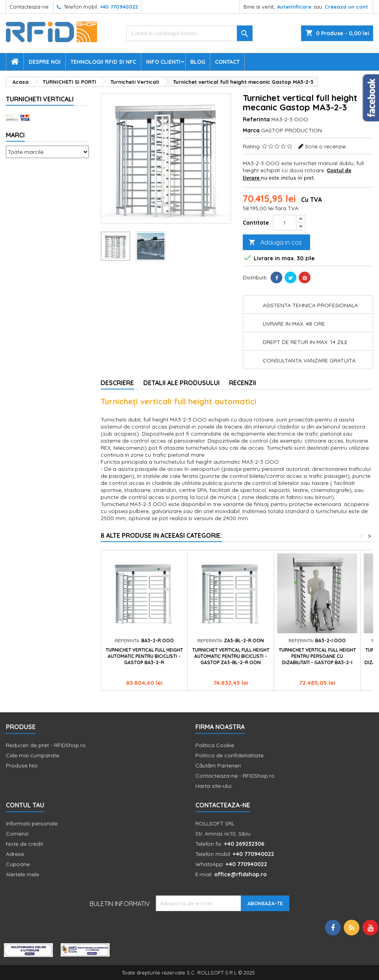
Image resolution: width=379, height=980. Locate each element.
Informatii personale (32, 823)
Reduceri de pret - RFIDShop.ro (46, 745)
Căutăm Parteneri (218, 766)
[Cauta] (190, 33)
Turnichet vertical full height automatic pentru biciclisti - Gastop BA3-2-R (144, 656)
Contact (227, 62)
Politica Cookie (215, 745)
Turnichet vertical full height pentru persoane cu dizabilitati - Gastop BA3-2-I (317, 656)
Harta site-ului (213, 786)
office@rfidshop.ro (240, 874)
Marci (15, 135)
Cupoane (18, 864)
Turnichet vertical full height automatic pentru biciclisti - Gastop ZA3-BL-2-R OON (231, 656)
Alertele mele (23, 874)
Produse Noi (22, 766)
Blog (198, 62)
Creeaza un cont (346, 7)
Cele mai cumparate (32, 755)
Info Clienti (163, 62)
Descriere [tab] (117, 383)
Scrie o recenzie (325, 146)
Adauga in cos (275, 242)
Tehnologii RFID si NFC (103, 62)
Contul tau (25, 805)
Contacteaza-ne (29, 7)
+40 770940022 (119, 7)
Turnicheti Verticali (40, 99)
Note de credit (24, 844)
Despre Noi (45, 62)
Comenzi (17, 834)
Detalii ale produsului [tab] (181, 383)
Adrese (15, 854)
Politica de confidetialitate (229, 755)
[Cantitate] (285, 223)
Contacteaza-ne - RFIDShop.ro (235, 776)
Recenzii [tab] (243, 383)
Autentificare (294, 7)
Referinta (256, 119)
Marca (251, 130)
